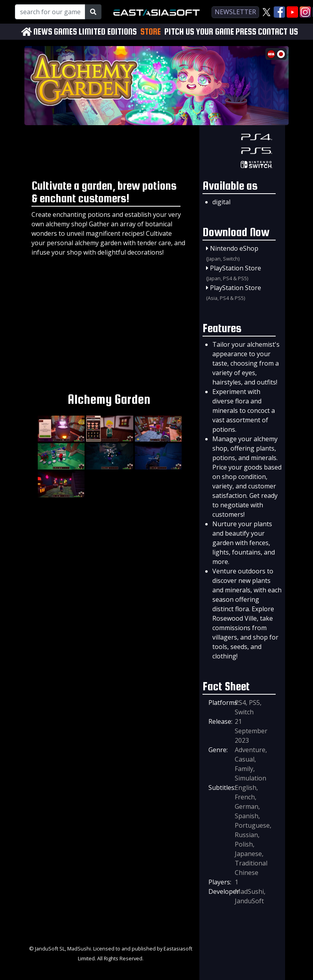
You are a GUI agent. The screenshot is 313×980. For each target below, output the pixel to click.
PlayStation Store (236, 268)
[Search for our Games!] (50, 12)
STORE (151, 31)
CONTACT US (278, 32)
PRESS (246, 32)
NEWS (43, 32)
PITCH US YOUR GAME (199, 32)
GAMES (65, 32)
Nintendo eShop (234, 248)
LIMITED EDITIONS (108, 32)
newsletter (235, 12)
